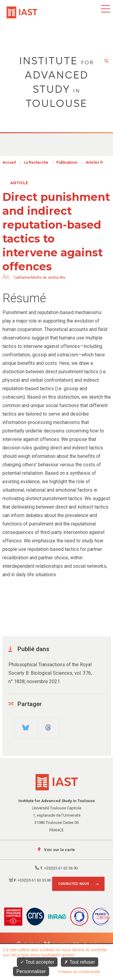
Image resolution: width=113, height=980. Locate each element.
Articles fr (94, 162)
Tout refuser (80, 962)
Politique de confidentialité (79, 972)
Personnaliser (31, 971)
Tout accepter (37, 962)
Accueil (9, 162)
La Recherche (36, 162)
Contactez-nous (74, 884)
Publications (67, 162)
